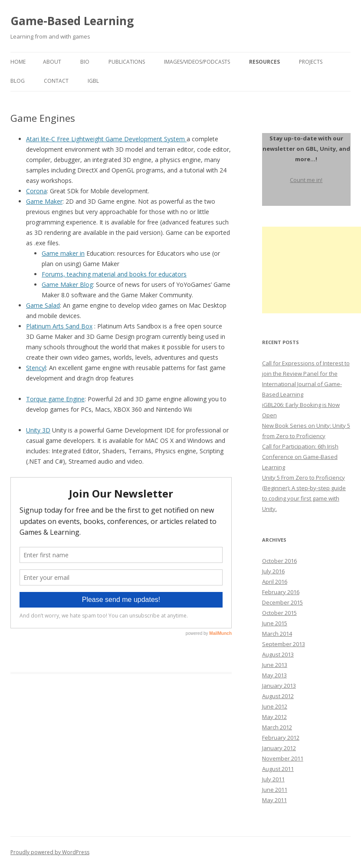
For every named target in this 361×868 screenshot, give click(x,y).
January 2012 (279, 748)
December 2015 (282, 602)
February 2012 (281, 738)
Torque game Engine (55, 399)
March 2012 (277, 727)
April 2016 (275, 582)
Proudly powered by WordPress (50, 852)
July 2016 (273, 571)
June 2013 (275, 665)
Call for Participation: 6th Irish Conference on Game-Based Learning (300, 457)
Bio (85, 62)
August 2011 (278, 769)
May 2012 (274, 717)
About (52, 62)
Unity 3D (38, 430)
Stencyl (36, 368)
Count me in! (306, 180)
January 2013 (279, 686)
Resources (264, 62)
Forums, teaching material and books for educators (114, 274)
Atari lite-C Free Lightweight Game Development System (106, 139)
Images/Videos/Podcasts (197, 62)
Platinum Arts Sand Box (59, 326)
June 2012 (275, 706)
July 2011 (273, 779)
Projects (311, 62)
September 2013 (284, 644)
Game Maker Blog (67, 284)
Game (34, 305)
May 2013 (274, 675)
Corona (36, 191)
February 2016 (281, 592)
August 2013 (278, 654)
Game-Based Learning (72, 21)
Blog (18, 81)
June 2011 (275, 790)
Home (18, 62)
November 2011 (283, 758)
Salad (51, 305)
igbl (93, 81)
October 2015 (279, 613)
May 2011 (274, 800)
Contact (56, 81)
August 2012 (278, 696)
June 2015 (275, 623)
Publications (127, 62)
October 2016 (279, 561)
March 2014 (277, 634)
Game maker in (63, 253)
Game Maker (44, 201)
